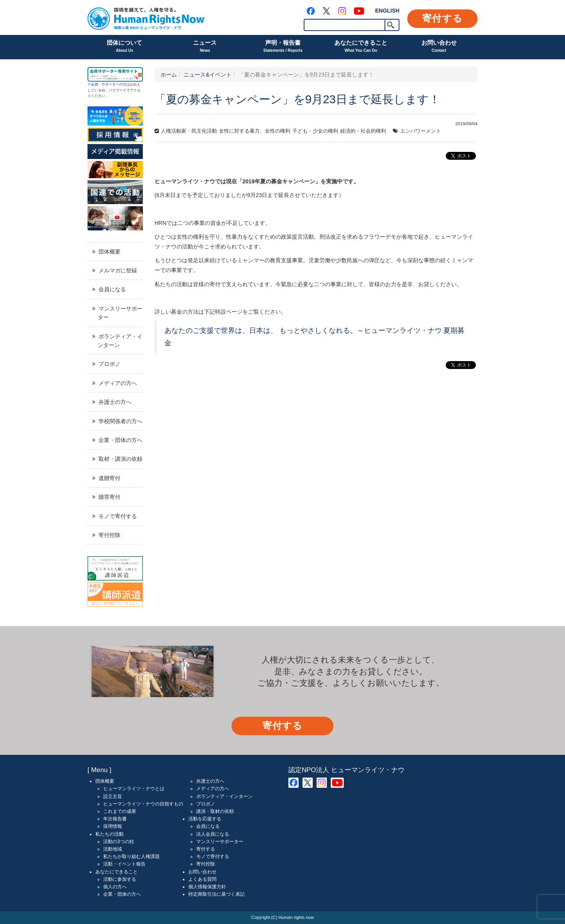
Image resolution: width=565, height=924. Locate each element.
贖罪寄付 (109, 497)
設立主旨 (113, 796)
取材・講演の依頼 (120, 459)
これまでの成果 (120, 811)
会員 (95, 84)
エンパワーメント (421, 131)
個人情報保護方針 (207, 887)
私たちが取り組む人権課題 (131, 856)
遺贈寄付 (109, 478)
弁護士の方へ (115, 402)
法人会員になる (213, 834)
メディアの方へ (118, 383)
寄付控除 (109, 535)
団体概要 (109, 252)
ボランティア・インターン (120, 341)
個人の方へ (115, 887)
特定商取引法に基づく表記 (217, 894)
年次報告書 (115, 819)
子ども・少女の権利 (315, 131)
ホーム (169, 75)
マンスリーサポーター (120, 313)
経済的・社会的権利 (363, 131)
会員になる (112, 289)
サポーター (110, 84)
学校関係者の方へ (120, 421)
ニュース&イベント (207, 75)
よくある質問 (202, 879)
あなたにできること (361, 47)
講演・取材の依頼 (215, 811)
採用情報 (113, 826)
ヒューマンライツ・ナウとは (134, 789)
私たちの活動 (109, 834)
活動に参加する (120, 879)
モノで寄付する (118, 516)
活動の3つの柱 (119, 842)
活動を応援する (205, 819)
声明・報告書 (283, 47)
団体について (124, 47)
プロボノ (109, 364)
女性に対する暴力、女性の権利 (255, 131)
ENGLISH (387, 11)
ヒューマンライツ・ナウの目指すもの (143, 804)
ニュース (205, 47)
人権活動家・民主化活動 (189, 131)
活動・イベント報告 (124, 864)
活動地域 (113, 849)
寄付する (442, 18)
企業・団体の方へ (120, 440)
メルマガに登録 (118, 270)
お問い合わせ (439, 47)
